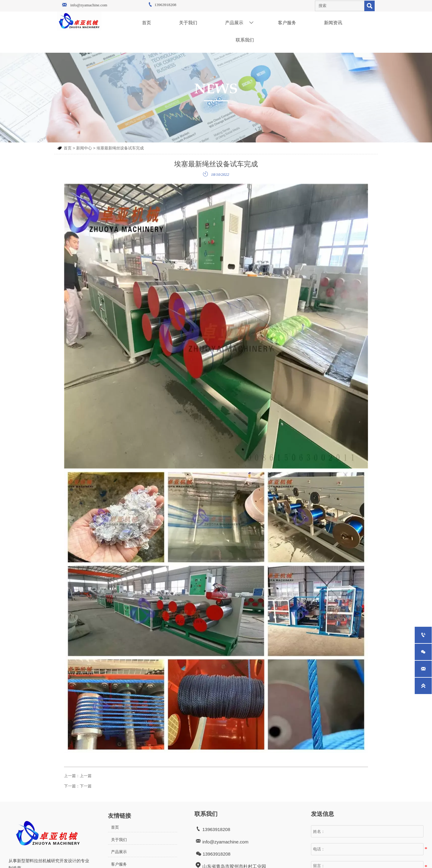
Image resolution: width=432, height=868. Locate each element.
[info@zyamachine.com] (423, 669)
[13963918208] (423, 635)
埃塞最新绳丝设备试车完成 (120, 148)
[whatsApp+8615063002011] (423, 652)
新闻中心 (84, 148)
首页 (68, 148)
